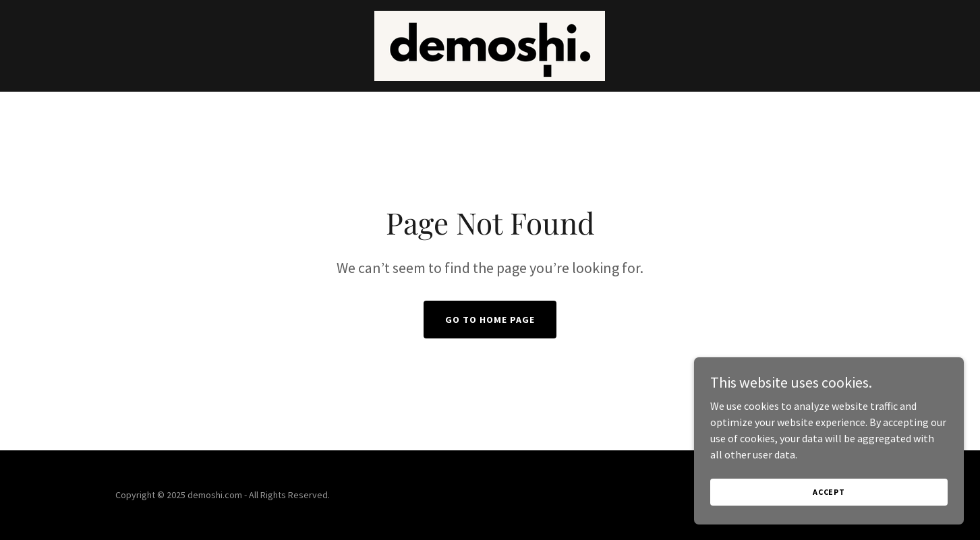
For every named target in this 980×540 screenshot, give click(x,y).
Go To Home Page (490, 320)
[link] (490, 44)
